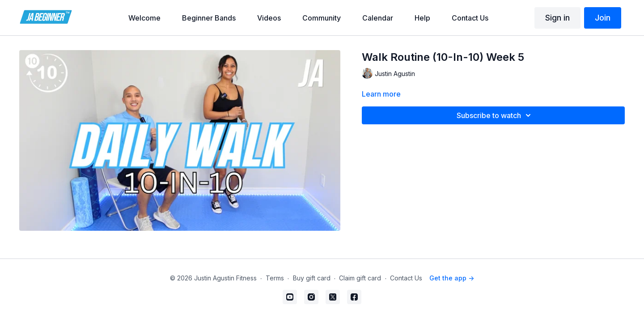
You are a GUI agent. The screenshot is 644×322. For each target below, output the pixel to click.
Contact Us (406, 278)
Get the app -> (452, 278)
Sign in (557, 18)
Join (603, 18)
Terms (275, 278)
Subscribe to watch (495, 115)
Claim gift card (360, 278)
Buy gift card (312, 278)
